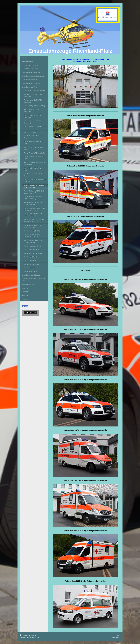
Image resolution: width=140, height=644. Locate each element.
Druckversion (26, 635)
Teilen (25, 306)
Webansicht (116, 637)
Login (118, 635)
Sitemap (35, 635)
